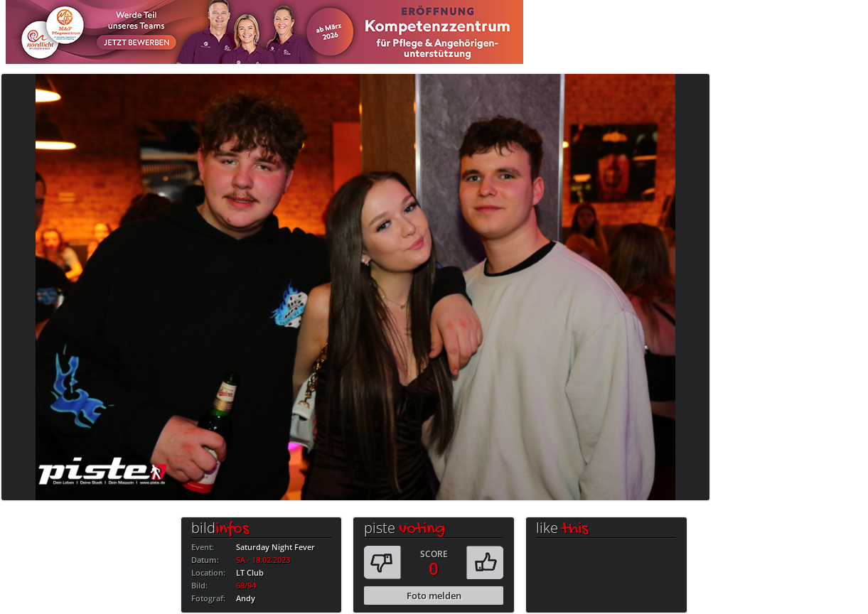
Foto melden (434, 596)
